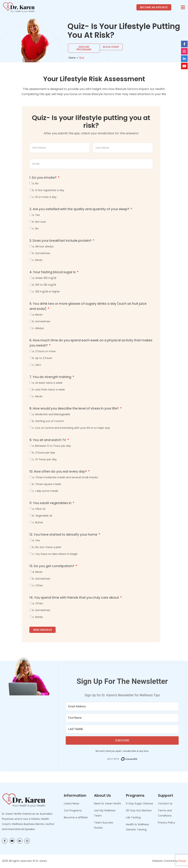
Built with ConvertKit (137, 758)
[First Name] (122, 718)
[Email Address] (122, 706)
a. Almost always (43, 246)
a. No (35, 183)
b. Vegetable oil (42, 516)
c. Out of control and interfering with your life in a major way (71, 428)
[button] (183, 7)
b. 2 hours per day (44, 453)
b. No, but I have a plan (47, 547)
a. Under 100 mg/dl (44, 278)
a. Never (37, 315)
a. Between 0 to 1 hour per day (52, 446)
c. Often (38, 585)
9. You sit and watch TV (48, 440)
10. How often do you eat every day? (58, 471)
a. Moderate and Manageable (51, 414)
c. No (35, 228)
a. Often (38, 603)
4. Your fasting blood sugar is (53, 272)
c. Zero (37, 365)
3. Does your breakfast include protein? (61, 241)
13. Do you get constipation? (52, 566)
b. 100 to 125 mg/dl (44, 285)
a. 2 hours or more (44, 351)
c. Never (37, 260)
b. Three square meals (47, 484)
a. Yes (36, 215)
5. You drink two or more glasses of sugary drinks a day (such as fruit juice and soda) (88, 306)
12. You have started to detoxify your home (64, 535)
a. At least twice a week (47, 383)
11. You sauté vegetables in (51, 503)
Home (72, 58)
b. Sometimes (41, 253)
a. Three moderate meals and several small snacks (65, 477)
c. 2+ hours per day (45, 459)
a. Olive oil (39, 509)
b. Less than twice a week (49, 390)
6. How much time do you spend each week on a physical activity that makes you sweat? (91, 343)
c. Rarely (38, 617)
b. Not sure (39, 222)
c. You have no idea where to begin (55, 554)
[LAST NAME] (122, 729)
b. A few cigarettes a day (48, 190)
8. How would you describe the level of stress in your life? (74, 408)
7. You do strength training (51, 377)
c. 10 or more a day (44, 197)
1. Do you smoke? (43, 178)
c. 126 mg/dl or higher (46, 292)
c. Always (38, 328)
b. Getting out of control (48, 421)
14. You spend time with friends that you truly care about (75, 598)
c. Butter (38, 522)
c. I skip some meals (45, 491)
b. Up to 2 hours (42, 358)
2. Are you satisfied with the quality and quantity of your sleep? (80, 209)
